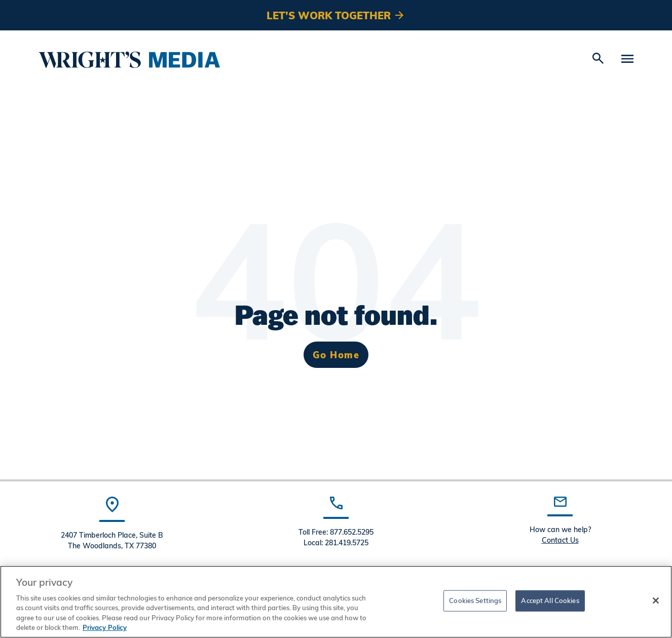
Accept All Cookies (550, 601)
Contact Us (560, 540)
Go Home (336, 354)
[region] (336, 602)
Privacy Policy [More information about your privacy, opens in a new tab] (105, 627)
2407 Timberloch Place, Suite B (112, 535)
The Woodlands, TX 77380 (112, 546)
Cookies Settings (475, 601)
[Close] (656, 601)
